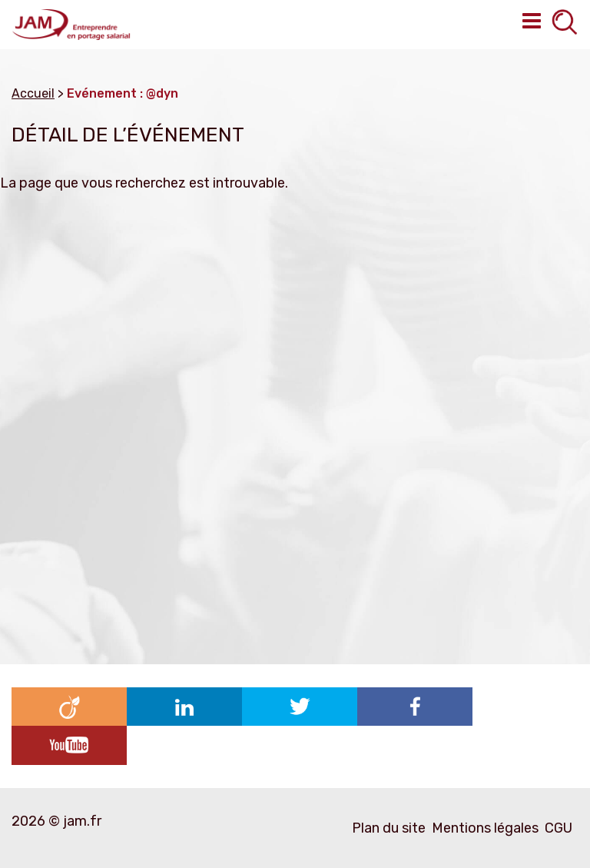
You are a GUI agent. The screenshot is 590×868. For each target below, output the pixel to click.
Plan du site (389, 828)
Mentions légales (485, 828)
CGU (559, 828)
